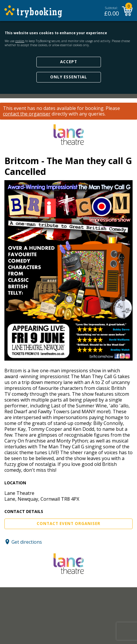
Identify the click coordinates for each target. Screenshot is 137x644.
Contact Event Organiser (68, 524)
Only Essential (69, 77)
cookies (20, 41)
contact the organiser (27, 114)
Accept (69, 62)
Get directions (27, 542)
